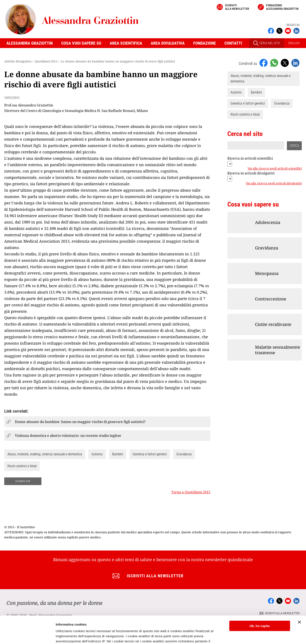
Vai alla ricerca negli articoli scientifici (275, 169)
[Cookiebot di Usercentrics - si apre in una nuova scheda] (28, 636)
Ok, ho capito (260, 598)
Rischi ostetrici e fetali (22, 466)
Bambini (118, 454)
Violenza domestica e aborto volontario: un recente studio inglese (68, 436)
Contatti (233, 43)
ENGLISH (294, 43)
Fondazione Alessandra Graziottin (282, 7)
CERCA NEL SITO (267, 43)
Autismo (97, 454)
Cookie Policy (170, 624)
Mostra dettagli (67, 636)
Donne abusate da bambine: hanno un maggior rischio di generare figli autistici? (80, 422)
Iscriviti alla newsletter (237, 7)
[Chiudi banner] (299, 595)
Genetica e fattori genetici (150, 454)
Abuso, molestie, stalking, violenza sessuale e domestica (45, 454)
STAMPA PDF (23, 481)
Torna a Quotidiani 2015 (191, 492)
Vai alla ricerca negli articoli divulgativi (274, 184)
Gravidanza (184, 454)
